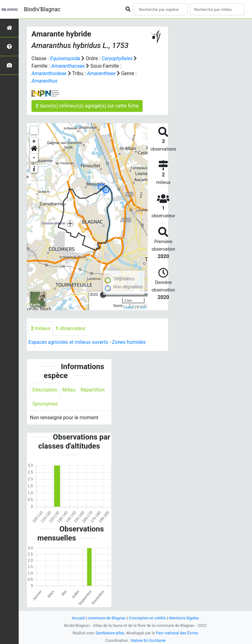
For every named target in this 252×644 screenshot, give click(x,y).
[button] (34, 150)
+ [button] (34, 142)
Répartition (93, 390)
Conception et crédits (147, 618)
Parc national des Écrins (177, 633)
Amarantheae (102, 73)
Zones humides (130, 342)
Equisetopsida (65, 58)
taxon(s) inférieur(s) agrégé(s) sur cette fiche (87, 106)
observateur (71, 328)
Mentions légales (185, 618)
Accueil (78, 618)
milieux (41, 328)
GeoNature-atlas (110, 633)
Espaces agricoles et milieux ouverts (69, 342)
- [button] (34, 158)
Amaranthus (45, 81)
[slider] (103, 295)
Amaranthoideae (49, 73)
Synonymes (45, 404)
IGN (143, 307)
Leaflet (129, 307)
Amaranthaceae (68, 66)
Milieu (69, 390)
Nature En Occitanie (148, 640)
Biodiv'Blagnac (42, 9)
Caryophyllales (118, 58)
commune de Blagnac (107, 618)
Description (45, 390)
